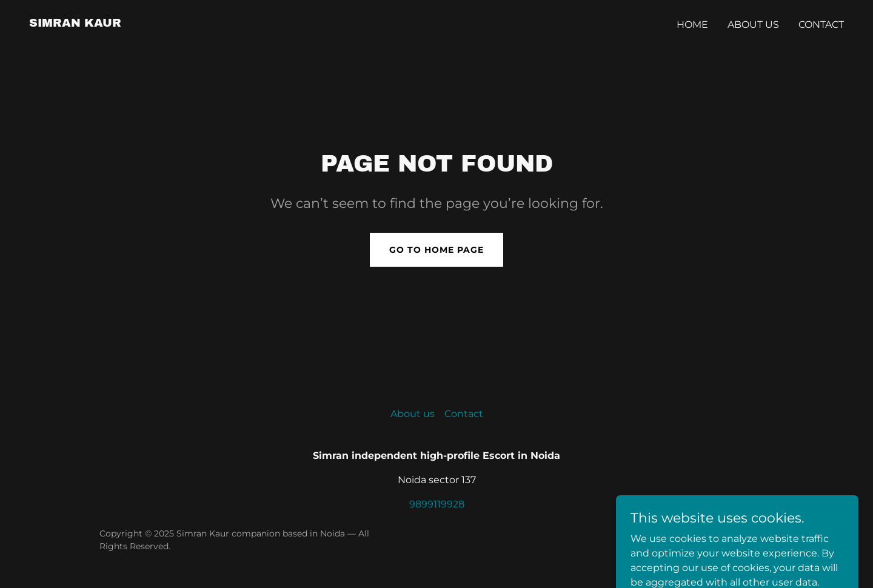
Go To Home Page (436, 250)
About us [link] (753, 25)
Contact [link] (821, 25)
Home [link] (692, 25)
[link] (75, 23)
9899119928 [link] (437, 504)
